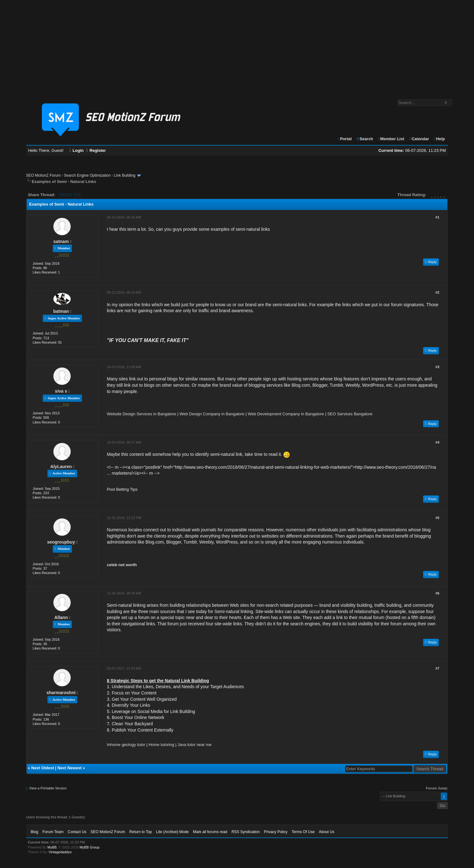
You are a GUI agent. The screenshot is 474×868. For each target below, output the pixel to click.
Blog (35, 832)
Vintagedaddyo (60, 852)
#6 (437, 593)
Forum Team (53, 832)
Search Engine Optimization (87, 175)
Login (77, 150)
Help (439, 139)
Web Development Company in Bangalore (286, 414)
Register (96, 150)
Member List (391, 139)
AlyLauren (61, 467)
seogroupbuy (61, 542)
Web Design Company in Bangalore (212, 414)
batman (61, 311)
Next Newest (70, 768)
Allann (61, 617)
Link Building (125, 175)
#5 (437, 518)
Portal (345, 139)
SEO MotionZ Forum (43, 175)
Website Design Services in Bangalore (142, 414)
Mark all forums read (210, 832)
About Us (327, 832)
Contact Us (77, 832)
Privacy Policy (276, 832)
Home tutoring (161, 745)
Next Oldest (43, 768)
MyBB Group (89, 847)
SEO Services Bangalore (350, 414)
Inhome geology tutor (126, 745)
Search (365, 139)
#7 (437, 668)
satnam (61, 241)
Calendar (419, 139)
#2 (437, 292)
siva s (61, 391)
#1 (437, 217)
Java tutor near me (194, 745)
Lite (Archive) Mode (172, 832)
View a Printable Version (48, 788)
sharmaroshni (61, 693)
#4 (437, 442)
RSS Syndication (246, 832)
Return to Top (141, 832)
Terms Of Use (303, 832)
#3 (437, 367)
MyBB (52, 847)
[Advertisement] (237, 47)
